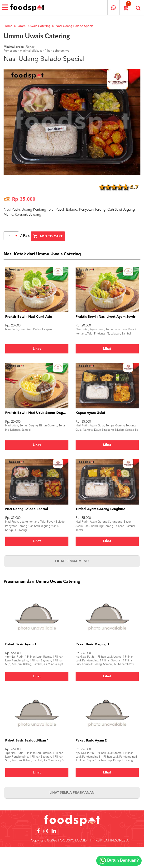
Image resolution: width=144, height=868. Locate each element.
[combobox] (11, 236)
